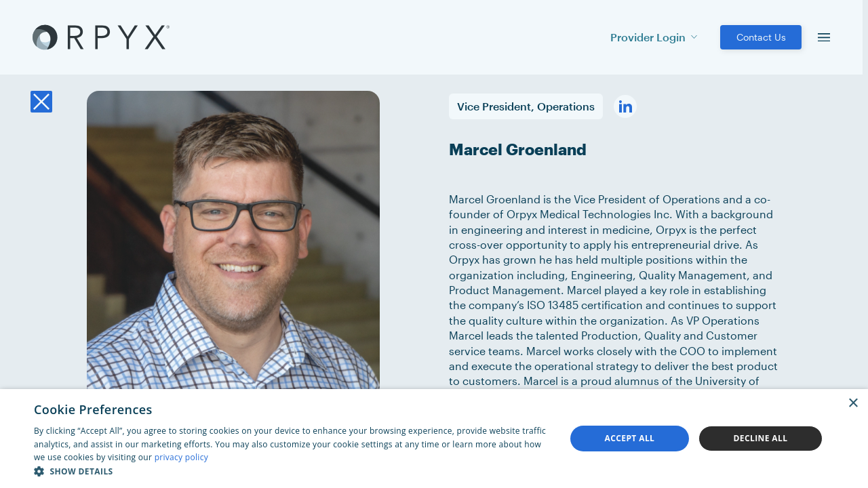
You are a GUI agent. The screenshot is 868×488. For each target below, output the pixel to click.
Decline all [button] (761, 438)
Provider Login (654, 37)
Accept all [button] (630, 438)
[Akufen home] (101, 37)
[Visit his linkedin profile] (625, 106)
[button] (292, 471)
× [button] (853, 404)
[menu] (824, 37)
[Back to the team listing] (41, 102)
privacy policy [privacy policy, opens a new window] (181, 457)
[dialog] (434, 439)
